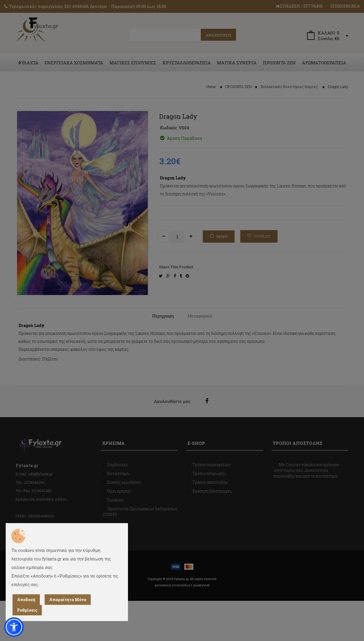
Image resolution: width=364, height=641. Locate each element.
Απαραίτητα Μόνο (68, 600)
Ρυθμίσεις (27, 610)
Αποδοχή (26, 600)
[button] (14, 627)
